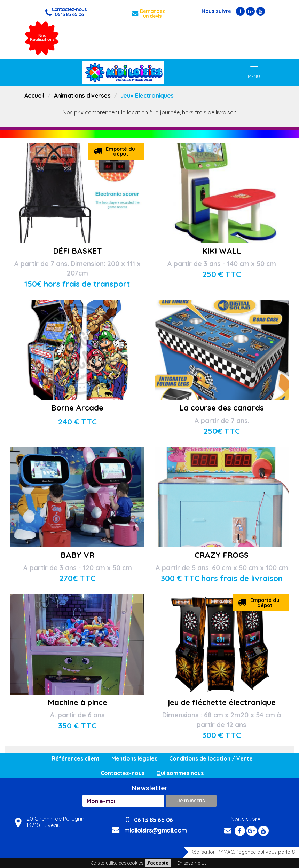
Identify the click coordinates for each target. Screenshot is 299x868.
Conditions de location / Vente (211, 758)
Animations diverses (82, 95)
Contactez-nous (123, 773)
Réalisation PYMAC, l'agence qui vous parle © (239, 852)
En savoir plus (192, 863)
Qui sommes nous (180, 773)
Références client (76, 758)
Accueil (34, 95)
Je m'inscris (191, 801)
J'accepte (158, 863)
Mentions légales (134, 758)
